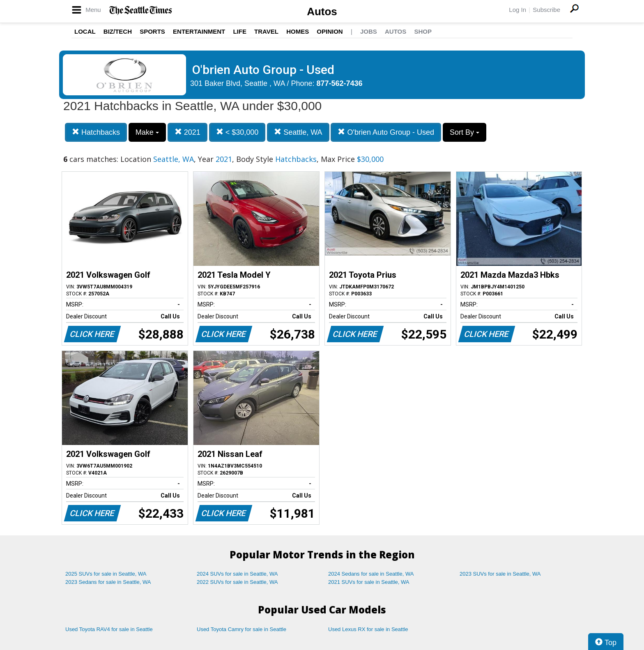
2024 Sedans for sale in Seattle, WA (371, 574)
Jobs (369, 31)
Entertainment (199, 31)
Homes (298, 31)
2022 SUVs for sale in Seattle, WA (237, 582)
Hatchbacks (96, 132)
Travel (266, 31)
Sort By (465, 132)
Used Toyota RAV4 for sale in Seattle (109, 629)
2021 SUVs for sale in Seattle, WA (369, 582)
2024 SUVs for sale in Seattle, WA (237, 574)
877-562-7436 (340, 83)
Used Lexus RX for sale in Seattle (368, 629)
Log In (517, 10)
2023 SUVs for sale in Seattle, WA (500, 574)
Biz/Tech (118, 31)
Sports (152, 31)
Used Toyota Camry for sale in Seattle (241, 629)
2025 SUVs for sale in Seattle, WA (106, 574)
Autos (322, 12)
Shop (423, 31)
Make (147, 132)
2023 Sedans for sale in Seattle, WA (108, 582)
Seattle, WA (298, 132)
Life (240, 31)
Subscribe (546, 10)
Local (85, 31)
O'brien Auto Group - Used (386, 132)
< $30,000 (237, 132)
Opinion (330, 31)
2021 (187, 132)
